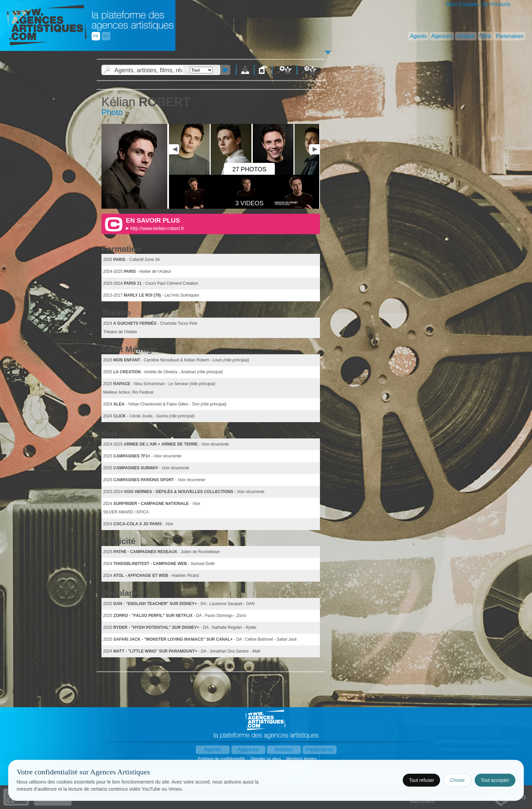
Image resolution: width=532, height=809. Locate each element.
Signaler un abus (266, 759)
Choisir (457, 780)
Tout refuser (421, 780)
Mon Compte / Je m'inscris (478, 4)
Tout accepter (495, 780)
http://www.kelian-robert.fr (157, 228)
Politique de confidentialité (222, 759)
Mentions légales (302, 759)
